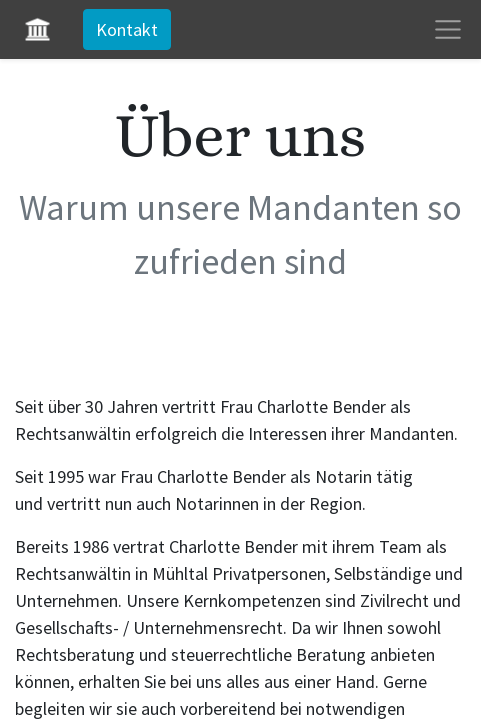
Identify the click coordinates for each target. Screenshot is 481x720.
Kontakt (127, 29)
